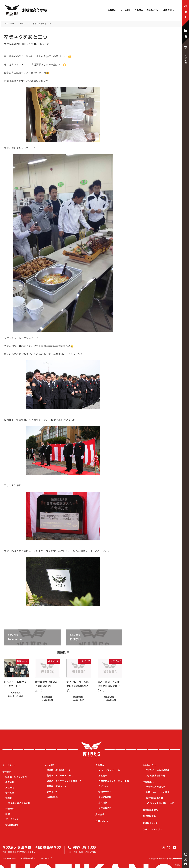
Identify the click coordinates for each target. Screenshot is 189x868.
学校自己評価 (12, 825)
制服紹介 (10, 809)
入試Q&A (103, 786)
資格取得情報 (105, 797)
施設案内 (10, 788)
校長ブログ (43, 44)
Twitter (186, 859)
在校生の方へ (153, 10)
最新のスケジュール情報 (158, 792)
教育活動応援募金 (154, 798)
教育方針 (10, 782)
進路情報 (103, 803)
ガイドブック (12, 819)
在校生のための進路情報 (158, 770)
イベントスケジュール (109, 770)
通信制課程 (52, 797)
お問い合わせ (102, 821)
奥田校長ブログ (150, 823)
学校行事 (10, 793)
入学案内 (139, 10)
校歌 (8, 814)
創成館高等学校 (91, 749)
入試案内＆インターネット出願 (114, 781)
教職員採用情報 (150, 810)
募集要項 (103, 776)
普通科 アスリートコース (60, 776)
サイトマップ (46, 858)
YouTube (186, 864)
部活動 (9, 798)
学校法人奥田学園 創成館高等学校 (32, 848)
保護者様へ (169, 10)
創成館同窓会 (149, 816)
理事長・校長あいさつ (16, 777)
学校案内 (112, 10)
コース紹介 (125, 10)
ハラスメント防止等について (160, 803)
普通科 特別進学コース (59, 770)
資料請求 (100, 815)
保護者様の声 (105, 808)
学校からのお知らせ (155, 787)
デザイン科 (52, 792)
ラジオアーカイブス (153, 829)
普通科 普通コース (57, 786)
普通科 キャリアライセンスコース (64, 781)
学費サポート (105, 792)
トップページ (9, 765)
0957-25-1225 (84, 847)
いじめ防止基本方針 (155, 776)
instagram (186, 854)
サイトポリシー (9, 858)
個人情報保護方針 (28, 858)
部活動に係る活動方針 (19, 803)
